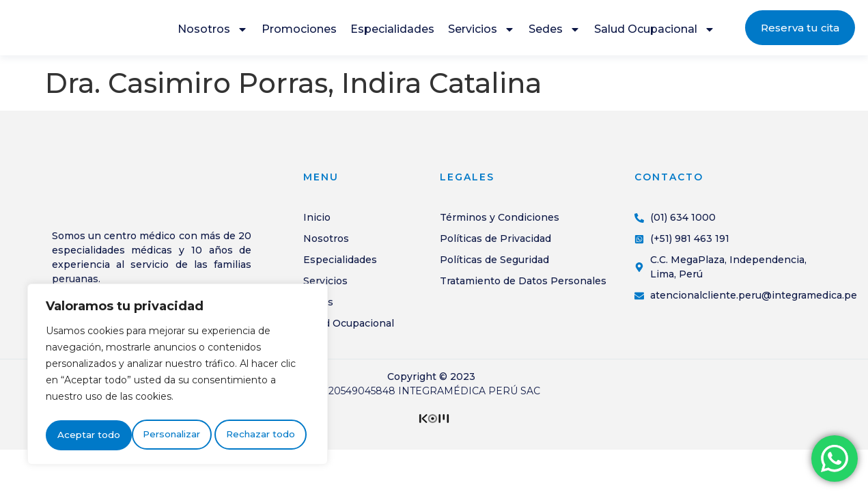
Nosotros (213, 33)
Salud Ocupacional (655, 33)
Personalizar (85, 435)
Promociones (299, 32)
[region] (178, 377)
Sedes (555, 33)
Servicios (481, 33)
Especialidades (392, 32)
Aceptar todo (267, 435)
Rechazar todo (174, 435)
